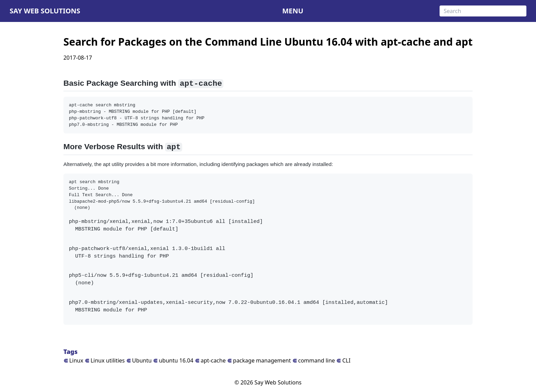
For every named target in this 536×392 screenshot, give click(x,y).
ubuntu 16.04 (173, 360)
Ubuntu (139, 360)
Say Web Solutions (45, 11)
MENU (293, 11)
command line (314, 360)
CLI (343, 360)
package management (259, 360)
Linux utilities (105, 360)
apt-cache (210, 360)
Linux (73, 360)
